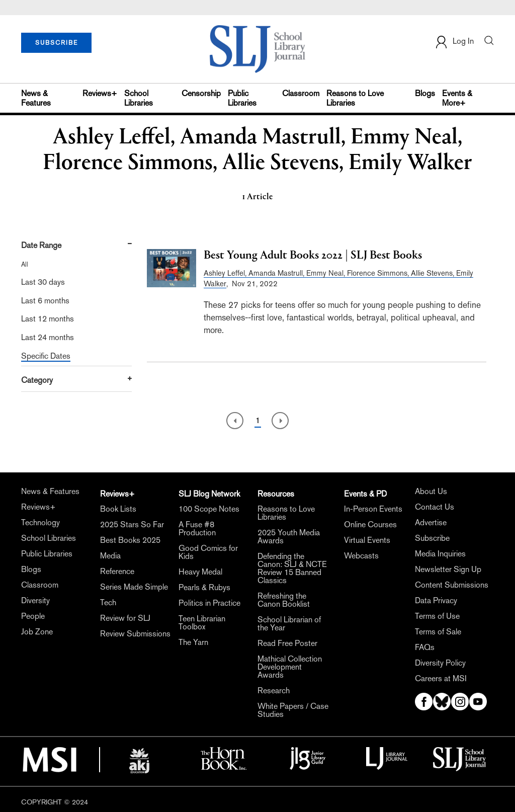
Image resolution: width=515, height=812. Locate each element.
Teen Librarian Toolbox (202, 623)
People (33, 616)
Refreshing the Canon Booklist (284, 600)
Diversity (35, 601)
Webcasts (361, 556)
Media (110, 556)
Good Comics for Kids (208, 552)
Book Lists (118, 509)
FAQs (425, 647)
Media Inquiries (440, 554)
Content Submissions (452, 585)
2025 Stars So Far (132, 525)
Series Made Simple (134, 587)
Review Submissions (135, 634)
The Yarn (193, 642)
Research (274, 691)
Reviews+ (100, 93)
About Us (431, 492)
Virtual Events (367, 540)
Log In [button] (454, 42)
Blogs (425, 93)
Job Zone (37, 632)
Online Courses (370, 525)
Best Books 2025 (130, 540)
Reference (117, 572)
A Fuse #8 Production (197, 529)
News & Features (36, 98)
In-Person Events (373, 509)
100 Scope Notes (209, 509)
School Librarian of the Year (289, 624)
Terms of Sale (438, 632)
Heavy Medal (200, 572)
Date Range (41, 245)
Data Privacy (436, 601)
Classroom (301, 93)
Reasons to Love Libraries (355, 98)
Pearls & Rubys (204, 588)
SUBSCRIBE (57, 43)
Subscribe (432, 538)
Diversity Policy (440, 663)
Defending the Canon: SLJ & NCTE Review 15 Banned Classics (292, 569)
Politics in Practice (209, 603)
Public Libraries (242, 98)
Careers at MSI (441, 679)
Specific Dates (46, 356)
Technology (40, 523)
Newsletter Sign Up (448, 570)
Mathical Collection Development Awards (290, 667)
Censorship (201, 93)
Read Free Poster (287, 643)
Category (37, 380)
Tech (108, 603)
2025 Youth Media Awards (289, 537)
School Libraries (139, 98)
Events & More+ (457, 98)
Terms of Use (437, 616)
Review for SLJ (125, 618)
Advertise (431, 523)
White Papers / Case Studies (293, 710)
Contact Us (435, 507)
